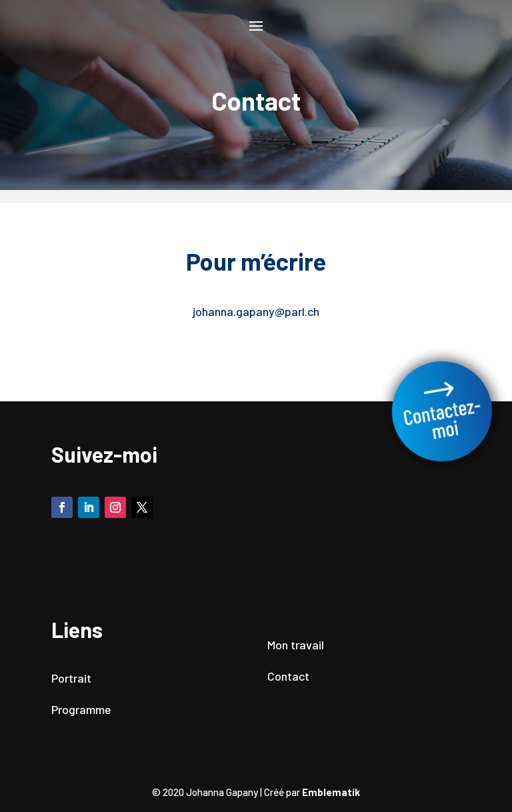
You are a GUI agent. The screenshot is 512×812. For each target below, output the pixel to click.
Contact (288, 676)
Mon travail (296, 645)
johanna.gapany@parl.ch (256, 311)
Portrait (71, 678)
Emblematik (331, 792)
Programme (81, 709)
